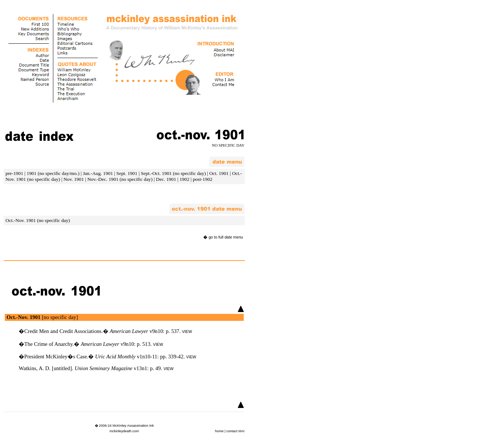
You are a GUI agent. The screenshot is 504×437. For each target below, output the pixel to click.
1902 (184, 179)
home (219, 431)
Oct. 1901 (219, 173)
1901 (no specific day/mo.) (53, 173)
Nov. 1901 (74, 179)
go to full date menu (226, 237)
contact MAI (235, 431)
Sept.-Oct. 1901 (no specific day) (173, 173)
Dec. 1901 (166, 179)
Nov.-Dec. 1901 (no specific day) (120, 179)
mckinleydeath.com (124, 431)
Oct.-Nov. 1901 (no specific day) (38, 220)
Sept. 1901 (127, 173)
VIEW (187, 332)
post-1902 (202, 179)
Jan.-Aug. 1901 (98, 173)
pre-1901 (14, 173)
